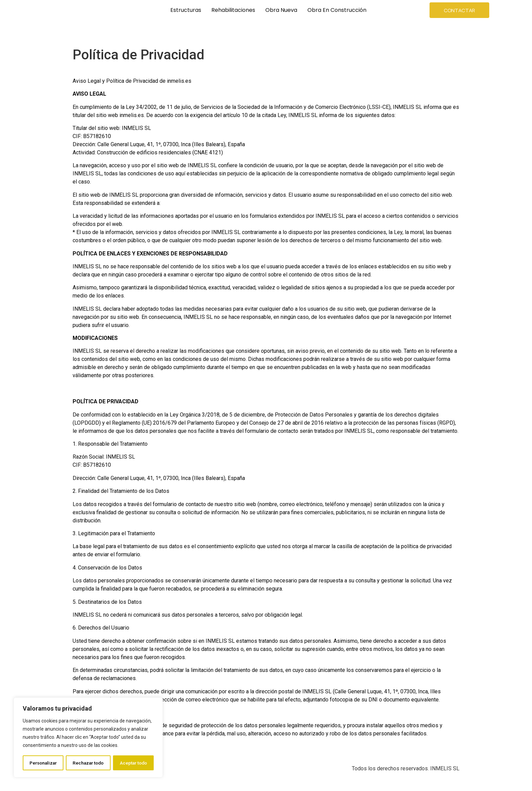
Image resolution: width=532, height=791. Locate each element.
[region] (88, 738)
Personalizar (43, 763)
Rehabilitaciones (233, 10)
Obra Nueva (281, 10)
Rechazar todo (88, 763)
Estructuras (186, 10)
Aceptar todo (134, 763)
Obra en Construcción (337, 10)
